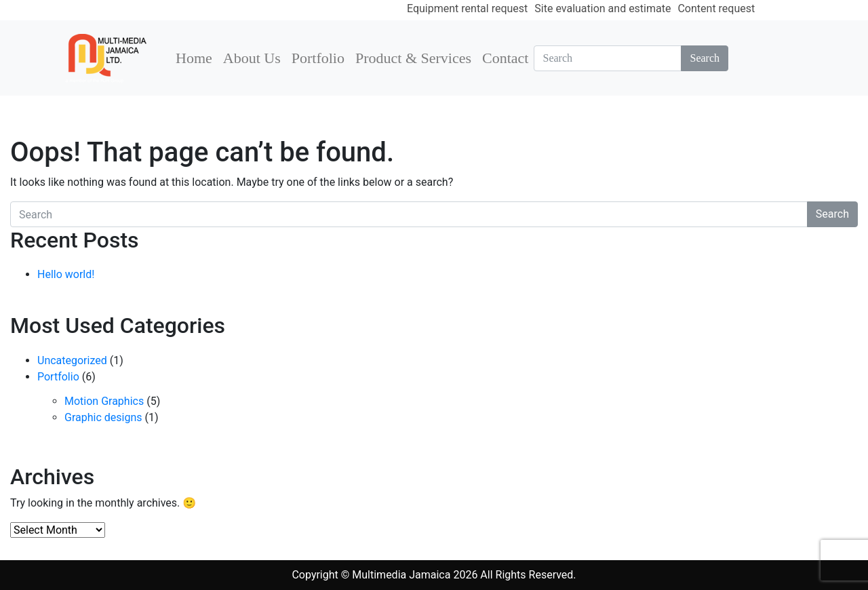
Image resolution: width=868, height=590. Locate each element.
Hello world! (66, 274)
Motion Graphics (104, 401)
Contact (505, 58)
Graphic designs (103, 417)
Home (194, 58)
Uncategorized (72, 360)
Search (705, 58)
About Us (252, 58)
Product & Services (413, 58)
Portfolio (318, 58)
